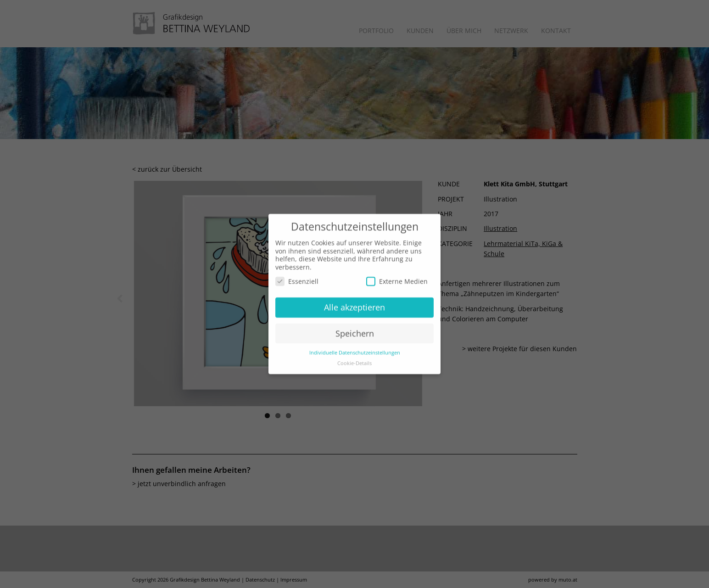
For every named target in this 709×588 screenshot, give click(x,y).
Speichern (355, 320)
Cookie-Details (354, 349)
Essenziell (297, 268)
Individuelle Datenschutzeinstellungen (355, 339)
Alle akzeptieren (354, 294)
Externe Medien (397, 268)
